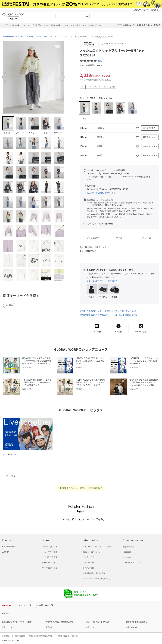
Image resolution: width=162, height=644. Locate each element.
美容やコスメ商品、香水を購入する (59, 622)
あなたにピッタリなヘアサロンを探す (17, 622)
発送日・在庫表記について (90, 311)
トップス (54, 37)
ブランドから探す (50, 547)
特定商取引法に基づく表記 (94, 573)
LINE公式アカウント (132, 563)
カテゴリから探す (50, 557)
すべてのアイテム (50, 568)
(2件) (100, 61)
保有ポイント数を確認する (137, 622)
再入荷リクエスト (150, 128)
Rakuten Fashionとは (92, 552)
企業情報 (5, 636)
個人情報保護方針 (19, 636)
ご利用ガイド (88, 557)
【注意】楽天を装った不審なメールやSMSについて (81, 488)
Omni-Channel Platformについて (96, 579)
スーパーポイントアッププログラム (98, 547)
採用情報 (75, 636)
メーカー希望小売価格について (124, 315)
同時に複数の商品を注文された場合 (94, 315)
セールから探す (49, 563)
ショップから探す (50, 552)
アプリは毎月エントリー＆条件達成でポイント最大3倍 (139, 25)
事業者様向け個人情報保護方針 (41, 636)
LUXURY (5, 552)
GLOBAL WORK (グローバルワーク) (34, 37)
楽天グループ (140, 10)
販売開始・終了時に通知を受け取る (101, 193)
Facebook (127, 552)
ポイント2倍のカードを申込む (98, 622)
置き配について (111, 311)
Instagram (127, 557)
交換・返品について (128, 311)
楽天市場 (155, 10)
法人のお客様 (88, 568)
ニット (63, 37)
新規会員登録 (129, 547)
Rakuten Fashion (26, 16)
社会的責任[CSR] (62, 636)
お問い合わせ (88, 563)
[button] (4, 77)
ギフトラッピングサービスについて (102, 281)
